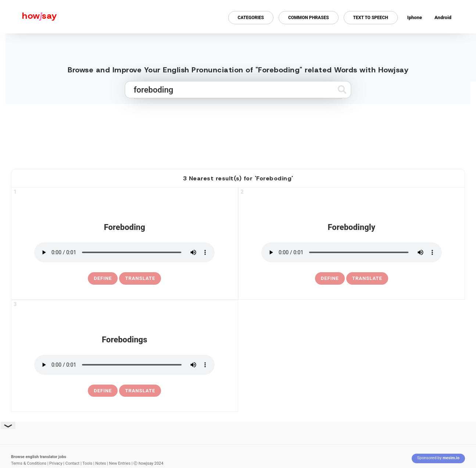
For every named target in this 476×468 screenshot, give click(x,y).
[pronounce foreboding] (124, 252)
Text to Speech (371, 18)
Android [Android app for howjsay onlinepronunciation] (443, 17)
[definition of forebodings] (103, 391)
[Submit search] (342, 89)
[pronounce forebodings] (124, 365)
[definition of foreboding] (103, 278)
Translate (140, 278)
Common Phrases (309, 18)
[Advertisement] (238, 133)
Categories (251, 18)
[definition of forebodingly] (330, 278)
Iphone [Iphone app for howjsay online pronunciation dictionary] (415, 17)
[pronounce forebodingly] (352, 252)
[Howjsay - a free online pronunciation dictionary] (28, 17)
